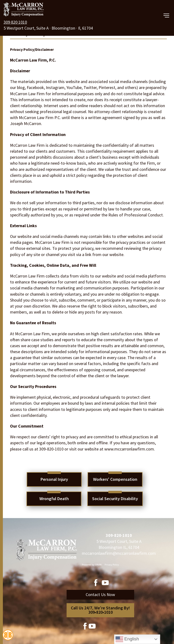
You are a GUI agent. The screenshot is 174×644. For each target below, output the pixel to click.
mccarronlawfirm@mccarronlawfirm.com (119, 553)
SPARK (98, 565)
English (127, 639)
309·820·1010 (15, 22)
